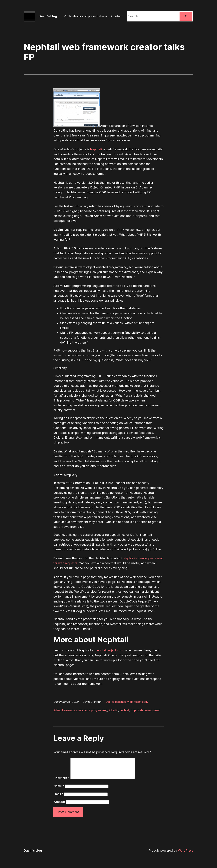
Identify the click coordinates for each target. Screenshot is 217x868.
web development (149, 710)
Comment (61, 782)
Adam (57, 710)
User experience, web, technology (127, 702)
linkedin (114, 710)
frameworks (69, 710)
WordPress (186, 855)
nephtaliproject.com (109, 650)
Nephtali (96, 149)
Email (58, 798)
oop (133, 710)
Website (59, 806)
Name (59, 790)
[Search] (186, 16)
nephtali (125, 710)
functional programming (93, 710)
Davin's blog (48, 16)
